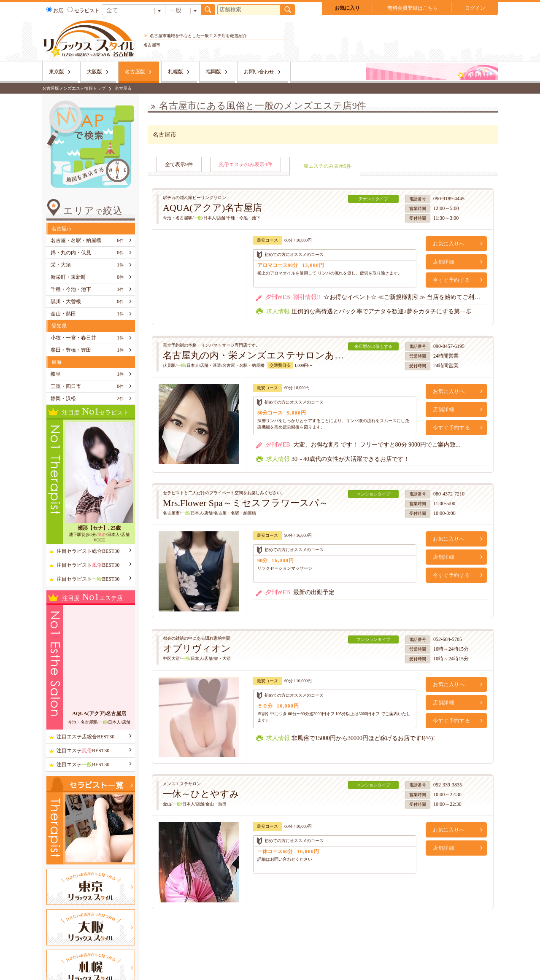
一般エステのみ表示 (325, 166)
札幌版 (175, 72)
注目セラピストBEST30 (88, 565)
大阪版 (94, 72)
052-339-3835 (448, 785)
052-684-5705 (448, 639)
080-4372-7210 (449, 494)
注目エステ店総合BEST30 (85, 737)
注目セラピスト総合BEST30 (88, 551)
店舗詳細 (443, 262)
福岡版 (213, 72)
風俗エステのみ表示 (246, 164)
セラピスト (84, 11)
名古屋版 (135, 72)
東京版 (57, 72)
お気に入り (347, 8)
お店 (55, 11)
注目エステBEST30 (83, 751)
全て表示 (179, 164)
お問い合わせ (259, 72)
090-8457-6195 (449, 346)
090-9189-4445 (449, 199)
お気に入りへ (449, 244)
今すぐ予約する (451, 280)
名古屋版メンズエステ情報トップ (74, 88)
